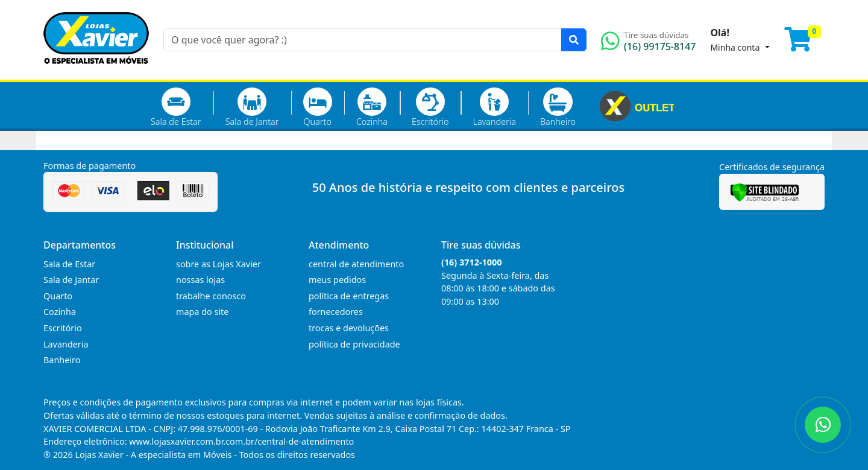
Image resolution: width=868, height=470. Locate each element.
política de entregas (349, 296)
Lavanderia (494, 107)
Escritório (430, 107)
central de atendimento (356, 264)
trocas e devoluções (349, 328)
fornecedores (336, 312)
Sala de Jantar (252, 107)
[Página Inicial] (96, 72)
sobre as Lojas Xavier (219, 264)
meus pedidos (337, 280)
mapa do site (202, 312)
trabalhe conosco (211, 296)
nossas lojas (200, 280)
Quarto (318, 107)
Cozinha (372, 107)
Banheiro (558, 107)
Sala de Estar (176, 107)
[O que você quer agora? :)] (363, 40)
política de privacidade (354, 344)
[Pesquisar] (574, 40)
